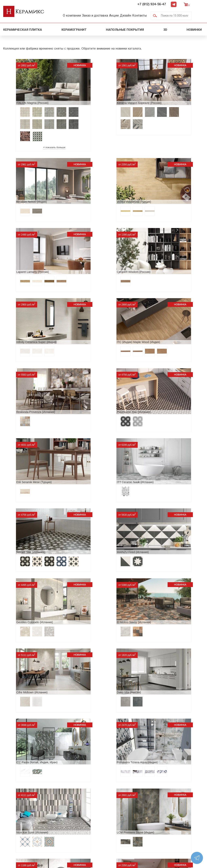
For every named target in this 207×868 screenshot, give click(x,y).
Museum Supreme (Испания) (92, 718)
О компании (73, 15)
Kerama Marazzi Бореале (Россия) (96, 95)
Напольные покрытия (125, 30)
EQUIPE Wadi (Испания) (156, 718)
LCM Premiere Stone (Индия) (25, 569)
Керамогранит (74, 30)
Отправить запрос (64, 828)
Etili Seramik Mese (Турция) (91, 309)
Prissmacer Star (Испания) (23, 309)
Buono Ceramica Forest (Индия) (161, 569)
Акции (121, 15)
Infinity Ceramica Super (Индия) (26, 247)
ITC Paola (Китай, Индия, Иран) (27, 508)
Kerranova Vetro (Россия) (89, 656)
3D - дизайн (59, 808)
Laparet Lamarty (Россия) (89, 185)
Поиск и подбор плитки (69, 796)
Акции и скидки (16, 808)
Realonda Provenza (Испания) (159, 247)
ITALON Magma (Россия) (22, 95)
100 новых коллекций (67, 802)
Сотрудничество (16, 815)
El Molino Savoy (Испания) (23, 446)
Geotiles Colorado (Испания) (158, 371)
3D (165, 30)
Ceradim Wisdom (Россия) (157, 185)
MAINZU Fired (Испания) (89, 371)
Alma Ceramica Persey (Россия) (94, 569)
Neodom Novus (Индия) (155, 95)
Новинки (195, 30)
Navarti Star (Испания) (21, 371)
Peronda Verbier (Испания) (23, 656)
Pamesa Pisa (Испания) (22, 718)
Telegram (186, 4)
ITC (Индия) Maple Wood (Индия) (95, 247)
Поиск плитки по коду (67, 834)
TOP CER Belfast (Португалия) (160, 656)
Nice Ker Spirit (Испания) (156, 508)
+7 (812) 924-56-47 (164, 4)
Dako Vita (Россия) (152, 446)
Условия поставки (18, 828)
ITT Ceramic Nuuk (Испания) (158, 309)
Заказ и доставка (99, 15)
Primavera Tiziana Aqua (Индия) (94, 508)
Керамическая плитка (23, 30)
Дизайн (135, 15)
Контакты (152, 15)
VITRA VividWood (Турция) (23, 185)
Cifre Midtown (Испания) (89, 446)
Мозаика (57, 821)
